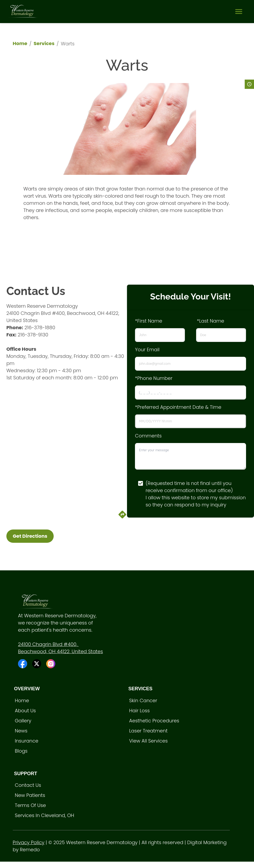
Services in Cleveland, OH (45, 815)
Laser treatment (148, 731)
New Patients (30, 795)
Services (44, 43)
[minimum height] (190, 456)
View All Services (148, 741)
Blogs (21, 751)
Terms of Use (30, 805)
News (21, 731)
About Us (25, 711)
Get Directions (30, 536)
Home (20, 43)
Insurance (27, 741)
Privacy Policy (29, 842)
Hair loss (139, 711)
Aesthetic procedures (154, 721)
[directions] (122, 517)
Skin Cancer (143, 700)
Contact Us (28, 785)
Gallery (23, 721)
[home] (23, 12)
